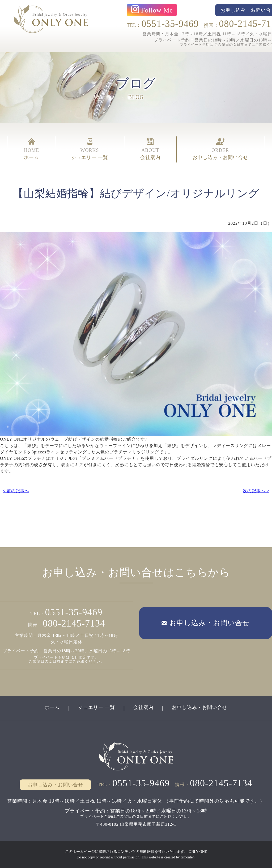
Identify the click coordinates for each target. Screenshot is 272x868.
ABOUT (150, 149)
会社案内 (143, 707)
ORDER (220, 149)
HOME (31, 149)
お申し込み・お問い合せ (200, 707)
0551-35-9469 (170, 24)
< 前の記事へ (16, 491)
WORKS (90, 149)
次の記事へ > (256, 491)
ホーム (52, 707)
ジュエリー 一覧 (97, 707)
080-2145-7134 (74, 623)
